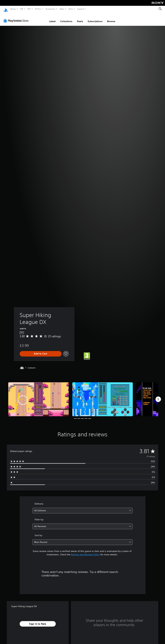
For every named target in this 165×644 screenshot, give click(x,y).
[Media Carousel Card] (39, 396)
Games (13, 9)
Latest (52, 18)
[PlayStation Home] (6, 9)
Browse (111, 18)
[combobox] (82, 508)
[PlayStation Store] (17, 18)
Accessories (50, 9)
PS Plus (38, 9)
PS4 (29, 9)
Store (71, 9)
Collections (66, 18)
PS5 (22, 9)
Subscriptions (95, 18)
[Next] (158, 396)
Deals (80, 18)
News (62, 9)
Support (80, 9)
